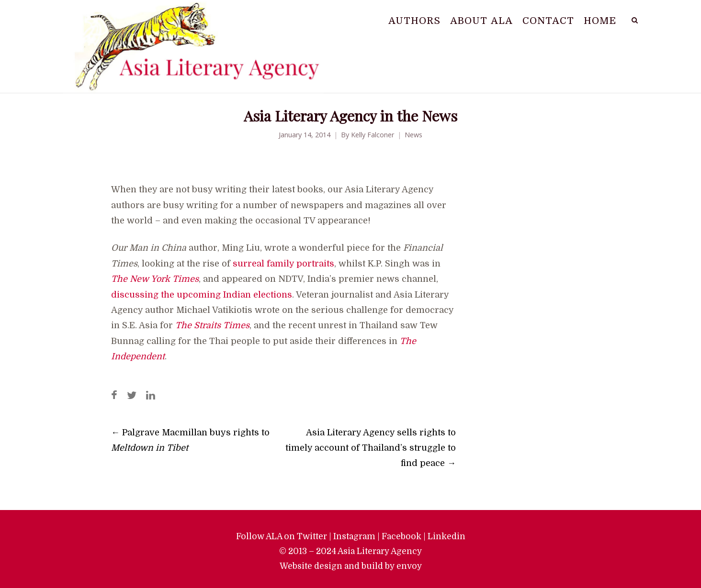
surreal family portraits (283, 264)
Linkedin (447, 536)
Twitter (312, 536)
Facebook (401, 536)
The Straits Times (212, 325)
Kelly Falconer (373, 135)
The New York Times (155, 279)
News (413, 135)
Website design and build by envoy (351, 566)
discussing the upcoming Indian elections (202, 295)
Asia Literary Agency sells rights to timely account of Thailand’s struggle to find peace (371, 448)
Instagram (354, 536)
